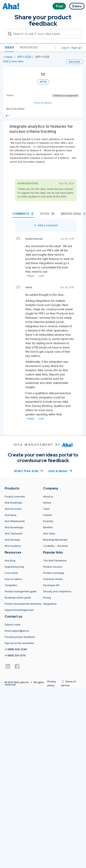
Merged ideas (73, 214)
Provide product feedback (20, 637)
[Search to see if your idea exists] (45, 34)
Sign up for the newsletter (19, 643)
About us (48, 497)
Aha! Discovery (13, 509)
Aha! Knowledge (14, 527)
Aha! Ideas (11, 515)
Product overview (15, 497)
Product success (53, 567)
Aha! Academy (13, 546)
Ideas (10, 47)
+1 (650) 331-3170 (15, 655)
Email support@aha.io (17, 631)
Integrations (50, 604)
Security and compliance (57, 591)
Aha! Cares (49, 534)
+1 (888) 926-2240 (16, 649)
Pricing (47, 598)
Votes (48, 214)
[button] (56, 48)
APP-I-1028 (24, 57)
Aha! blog (10, 561)
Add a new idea (13, 61)
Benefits (48, 527)
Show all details (43, 103)
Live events (11, 573)
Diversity (48, 521)
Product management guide (21, 591)
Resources (29, 47)
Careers (48, 515)
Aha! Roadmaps (14, 503)
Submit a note (13, 625)
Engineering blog (14, 567)
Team (46, 509)
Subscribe (74, 62)
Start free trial (29, 471)
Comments (23, 214)
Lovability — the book (56, 546)
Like (40, 276)
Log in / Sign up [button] (72, 48)
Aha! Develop (12, 540)
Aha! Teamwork (13, 534)
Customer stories (53, 579)
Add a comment (46, 225)
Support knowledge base (19, 610)
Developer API (51, 585)
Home (8, 57)
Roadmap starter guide (18, 598)
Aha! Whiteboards (15, 521)
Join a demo (60, 471)
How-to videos (13, 579)
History (47, 503)
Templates (11, 585)
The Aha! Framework (55, 561)
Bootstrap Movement (55, 540)
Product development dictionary (23, 604)
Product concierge (54, 573)
